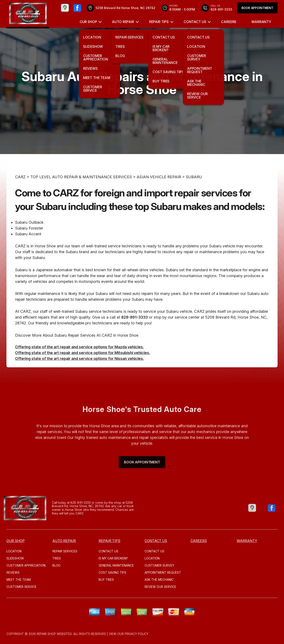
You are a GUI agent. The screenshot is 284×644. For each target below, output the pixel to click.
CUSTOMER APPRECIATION (26, 565)
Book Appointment (257, 8)
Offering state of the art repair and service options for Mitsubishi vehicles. (83, 363)
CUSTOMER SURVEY (159, 565)
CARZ (20, 187)
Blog (56, 565)
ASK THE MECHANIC (159, 580)
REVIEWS (13, 572)
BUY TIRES (106, 580)
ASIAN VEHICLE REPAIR (159, 187)
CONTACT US (195, 22)
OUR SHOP (88, 22)
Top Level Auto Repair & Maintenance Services (81, 187)
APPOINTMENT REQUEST (163, 572)
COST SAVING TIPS (112, 572)
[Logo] (28, 14)
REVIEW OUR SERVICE (160, 587)
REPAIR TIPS (159, 22)
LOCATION (14, 551)
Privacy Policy (137, 634)
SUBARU (194, 187)
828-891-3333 (134, 327)
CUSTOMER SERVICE (21, 587)
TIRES (57, 558)
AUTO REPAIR (123, 22)
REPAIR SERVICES (65, 551)
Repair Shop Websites (54, 634)
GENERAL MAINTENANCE (116, 565)
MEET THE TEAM (19, 580)
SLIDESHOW (15, 558)
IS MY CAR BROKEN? (113, 558)
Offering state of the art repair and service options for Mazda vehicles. (79, 357)
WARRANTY (261, 22)
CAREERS (229, 22)
